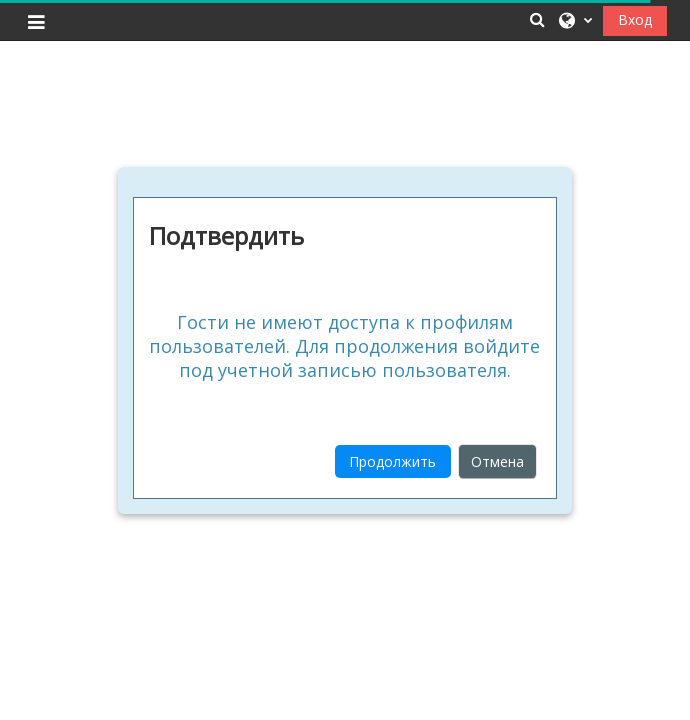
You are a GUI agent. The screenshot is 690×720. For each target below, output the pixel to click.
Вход (635, 19)
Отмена (497, 461)
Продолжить (392, 461)
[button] (538, 19)
